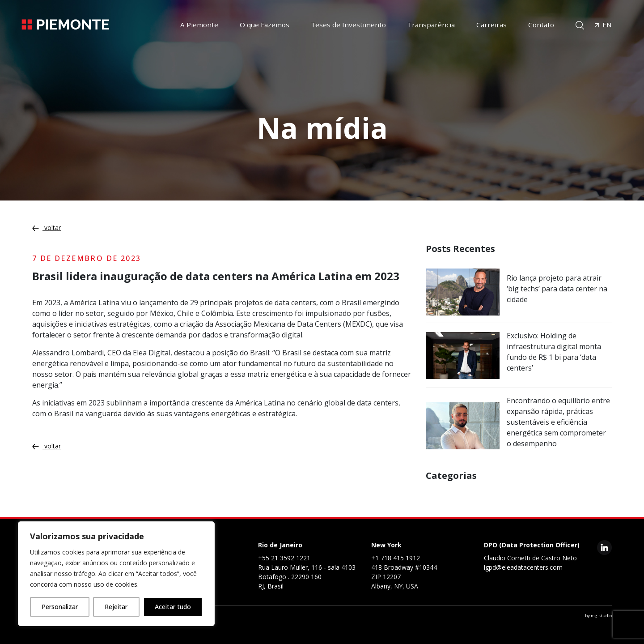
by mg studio (598, 616)
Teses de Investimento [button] (348, 25)
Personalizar (60, 607)
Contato (541, 25)
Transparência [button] (431, 25)
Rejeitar (116, 607)
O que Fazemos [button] (265, 25)
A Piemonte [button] (199, 25)
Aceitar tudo (173, 607)
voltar (47, 228)
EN (603, 25)
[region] (116, 574)
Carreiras (491, 25)
